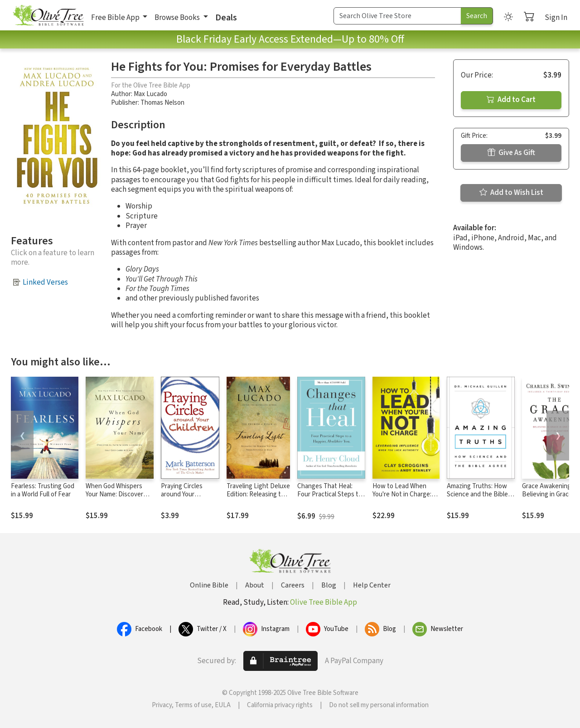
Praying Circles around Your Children (182, 495)
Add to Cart (511, 100)
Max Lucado (150, 94)
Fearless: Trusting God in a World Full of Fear (43, 490)
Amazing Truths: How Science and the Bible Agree (477, 495)
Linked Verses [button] (45, 282)
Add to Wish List (511, 193)
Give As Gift (511, 153)
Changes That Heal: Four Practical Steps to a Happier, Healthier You (331, 495)
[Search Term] (397, 16)
